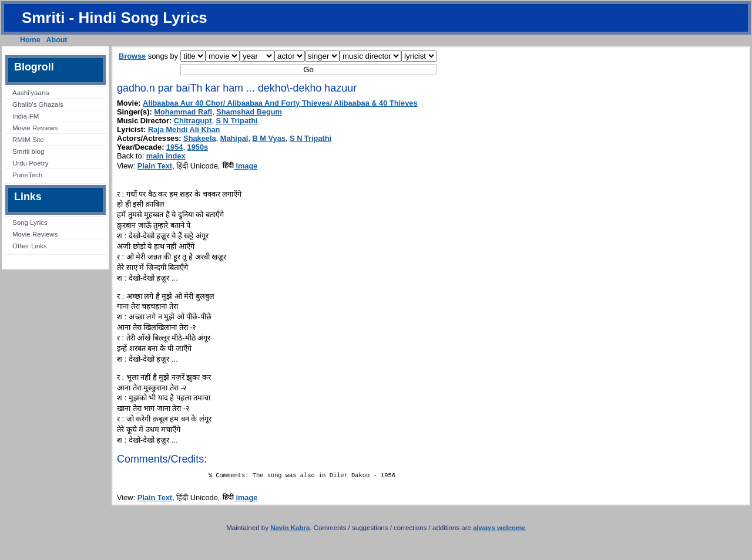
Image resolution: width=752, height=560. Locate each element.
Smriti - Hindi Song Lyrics (115, 18)
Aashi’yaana (31, 93)
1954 (174, 147)
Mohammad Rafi (183, 112)
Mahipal (234, 138)
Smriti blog (28, 151)
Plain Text (155, 166)
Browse (132, 56)
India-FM (26, 116)
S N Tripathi (237, 121)
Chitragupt (193, 121)
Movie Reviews (35, 128)
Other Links (30, 246)
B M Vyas (269, 138)
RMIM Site (28, 140)
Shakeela (200, 138)
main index (166, 156)
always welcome (499, 530)
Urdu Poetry (30, 163)
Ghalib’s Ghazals (38, 104)
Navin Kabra (290, 530)
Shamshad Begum (249, 112)
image (240, 166)
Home (30, 40)
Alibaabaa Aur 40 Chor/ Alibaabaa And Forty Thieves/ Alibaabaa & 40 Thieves (280, 103)
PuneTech (27, 175)
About (57, 40)
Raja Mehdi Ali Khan (184, 129)
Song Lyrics (30, 222)
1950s (198, 147)
